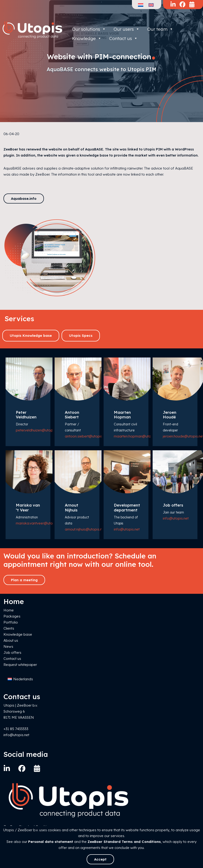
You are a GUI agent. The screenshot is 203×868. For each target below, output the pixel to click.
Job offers (12, 653)
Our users (127, 29)
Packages (12, 616)
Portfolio (11, 622)
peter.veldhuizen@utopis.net (39, 430)
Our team (160, 29)
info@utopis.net (127, 529)
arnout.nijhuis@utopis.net (85, 529)
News (8, 646)
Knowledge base (18, 634)
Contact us (12, 659)
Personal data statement (51, 842)
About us (11, 640)
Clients (9, 628)
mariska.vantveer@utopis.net (40, 523)
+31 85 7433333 (16, 729)
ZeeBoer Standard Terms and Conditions (124, 842)
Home (9, 610)
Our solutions (89, 29)
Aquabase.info (24, 199)
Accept (100, 859)
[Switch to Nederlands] (20, 679)
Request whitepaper (20, 665)
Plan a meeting (24, 580)
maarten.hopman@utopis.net (138, 436)
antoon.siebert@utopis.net (87, 436)
